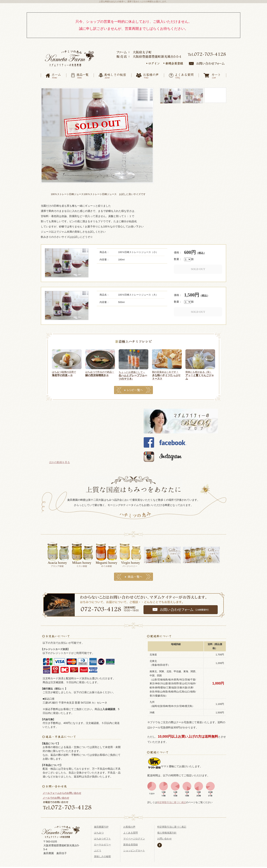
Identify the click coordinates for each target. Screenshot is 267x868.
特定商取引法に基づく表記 (172, 801)
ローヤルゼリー (102, 843)
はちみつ (99, 832)
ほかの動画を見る (60, 461)
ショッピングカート (134, 849)
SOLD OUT (198, 268)
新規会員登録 (131, 843)
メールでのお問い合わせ (56, 797)
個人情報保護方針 (167, 832)
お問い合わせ (164, 838)
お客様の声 (129, 826)
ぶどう (98, 849)
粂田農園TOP (101, 826)
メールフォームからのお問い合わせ (62, 792)
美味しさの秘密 (102, 855)
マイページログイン (134, 838)
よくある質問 (131, 832)
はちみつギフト (102, 838)
